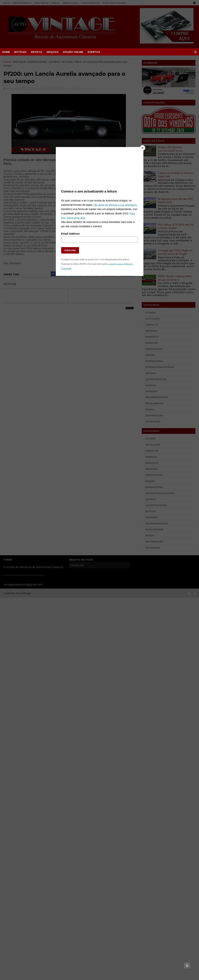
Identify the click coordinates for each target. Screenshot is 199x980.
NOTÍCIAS (20, 52)
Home (6, 52)
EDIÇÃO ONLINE (73, 52)
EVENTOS (94, 52)
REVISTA (36, 52)
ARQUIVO (53, 52)
